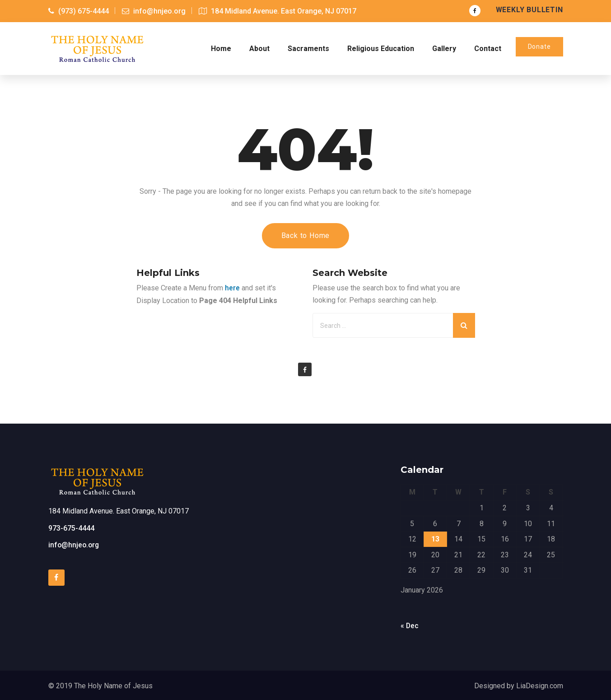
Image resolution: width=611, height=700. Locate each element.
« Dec (410, 625)
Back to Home (306, 235)
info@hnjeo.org (75, 544)
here (232, 287)
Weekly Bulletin (529, 10)
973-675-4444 (71, 527)
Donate (539, 46)
